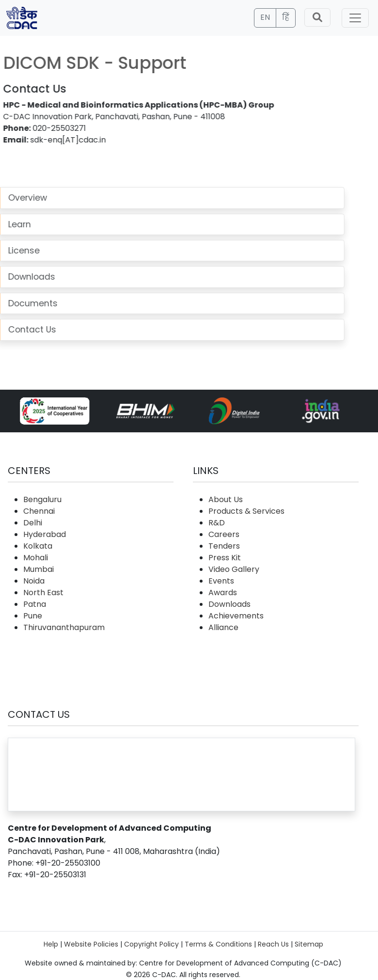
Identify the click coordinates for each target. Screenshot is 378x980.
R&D (217, 523)
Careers (224, 534)
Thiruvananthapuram (64, 627)
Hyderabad (45, 534)
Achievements (236, 616)
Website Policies (91, 944)
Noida (34, 581)
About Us (226, 499)
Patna (35, 604)
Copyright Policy (151, 944)
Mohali (36, 558)
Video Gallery (234, 569)
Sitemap (309, 944)
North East (43, 593)
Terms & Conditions (218, 944)
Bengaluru (42, 499)
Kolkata (38, 546)
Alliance (223, 627)
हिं (286, 17)
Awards (223, 593)
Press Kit (225, 558)
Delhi (33, 523)
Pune (33, 616)
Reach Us (273, 944)
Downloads (229, 604)
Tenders (224, 546)
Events (221, 581)
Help (51, 944)
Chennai (39, 511)
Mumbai (39, 569)
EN (265, 17)
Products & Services (246, 511)
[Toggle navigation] (355, 18)
